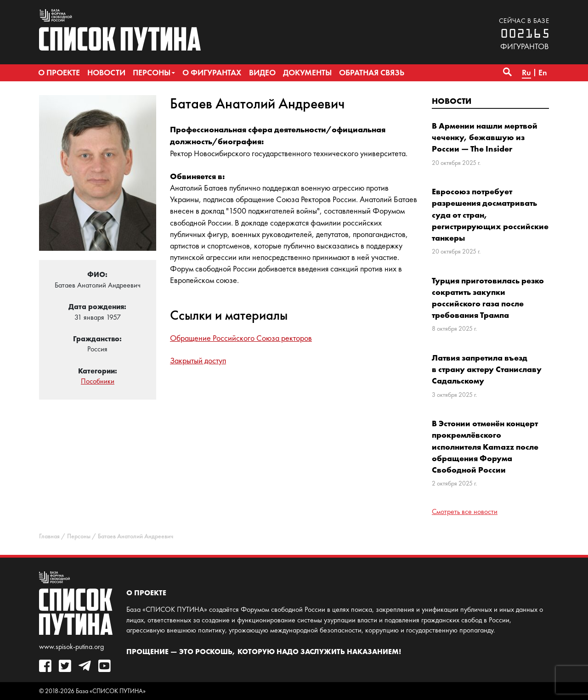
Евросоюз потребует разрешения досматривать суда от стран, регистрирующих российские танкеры (490, 215)
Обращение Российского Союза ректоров (241, 338)
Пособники (98, 381)
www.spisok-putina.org (71, 646)
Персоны (79, 536)
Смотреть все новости (465, 511)
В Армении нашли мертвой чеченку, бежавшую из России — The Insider (485, 137)
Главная (49, 536)
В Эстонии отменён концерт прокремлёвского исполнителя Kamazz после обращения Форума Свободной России (485, 446)
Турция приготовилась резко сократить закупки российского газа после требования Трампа (488, 298)
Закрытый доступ (198, 361)
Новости (452, 101)
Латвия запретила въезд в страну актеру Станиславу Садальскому (487, 369)
